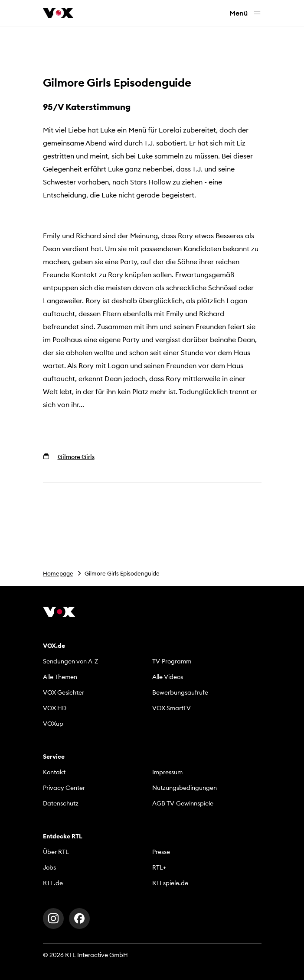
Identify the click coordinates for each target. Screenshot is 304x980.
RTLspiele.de (170, 883)
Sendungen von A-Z (70, 661)
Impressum (167, 772)
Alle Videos (168, 677)
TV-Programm (172, 661)
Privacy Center (64, 788)
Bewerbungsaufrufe (180, 692)
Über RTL (56, 852)
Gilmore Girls (76, 457)
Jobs (49, 867)
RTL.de (53, 883)
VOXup (53, 724)
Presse (161, 852)
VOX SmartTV (172, 708)
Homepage (58, 573)
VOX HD (55, 708)
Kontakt (54, 772)
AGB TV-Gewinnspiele (183, 803)
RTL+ (159, 867)
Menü (245, 13)
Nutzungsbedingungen (185, 788)
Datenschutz (61, 803)
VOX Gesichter (64, 692)
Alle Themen (60, 677)
